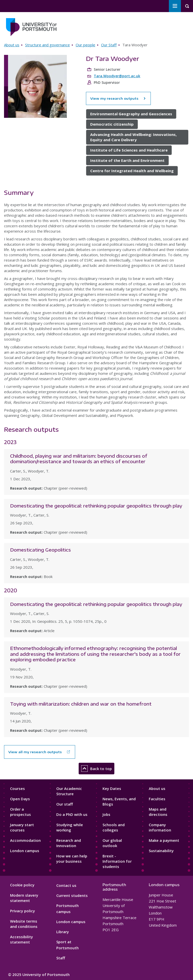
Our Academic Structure (69, 791)
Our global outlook (112, 843)
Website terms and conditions (24, 924)
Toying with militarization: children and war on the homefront (81, 704)
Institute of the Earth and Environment (127, 160)
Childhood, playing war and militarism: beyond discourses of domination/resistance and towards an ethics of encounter (79, 459)
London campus (25, 851)
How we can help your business (72, 859)
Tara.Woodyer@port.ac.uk (117, 76)
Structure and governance (47, 45)
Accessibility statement (21, 939)
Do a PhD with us (72, 814)
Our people (85, 45)
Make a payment (164, 840)
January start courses (22, 827)
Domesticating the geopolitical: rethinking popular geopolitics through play (96, 506)
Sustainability (161, 851)
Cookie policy (22, 885)
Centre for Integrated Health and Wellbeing (132, 171)
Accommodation (25, 840)
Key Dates (112, 788)
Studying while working (70, 827)
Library (63, 932)
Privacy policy (22, 911)
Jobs (106, 814)
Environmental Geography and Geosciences (131, 114)
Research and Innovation (69, 843)
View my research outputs (118, 98)
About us (12, 45)
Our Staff (109, 45)
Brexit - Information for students (117, 861)
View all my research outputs (35, 752)
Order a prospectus (20, 812)
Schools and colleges (114, 827)
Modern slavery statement (24, 898)
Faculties (157, 799)
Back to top (96, 769)
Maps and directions (158, 812)
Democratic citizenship (112, 124)
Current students (72, 895)
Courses (17, 788)
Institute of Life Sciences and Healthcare (129, 150)
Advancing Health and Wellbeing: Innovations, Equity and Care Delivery (133, 137)
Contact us (66, 885)
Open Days (20, 799)
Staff (61, 958)
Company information (160, 827)
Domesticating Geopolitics (40, 550)
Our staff (65, 804)
